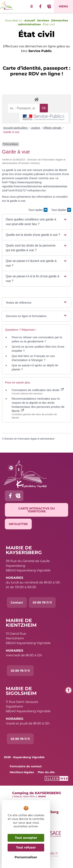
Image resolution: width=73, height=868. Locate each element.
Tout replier (38, 210)
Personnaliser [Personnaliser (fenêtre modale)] (26, 857)
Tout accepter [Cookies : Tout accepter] (26, 838)
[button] (37, 222)
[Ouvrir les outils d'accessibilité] (69, 690)
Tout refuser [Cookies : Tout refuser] (26, 847)
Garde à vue (11, 132)
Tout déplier (61, 210)
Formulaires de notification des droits (38, 390)
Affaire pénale (53, 128)
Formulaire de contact (26, 766)
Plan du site (46, 772)
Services (43, 20)
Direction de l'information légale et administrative (29, 439)
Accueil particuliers (16, 128)
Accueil (30, 20)
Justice (36, 128)
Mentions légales (22, 772)
